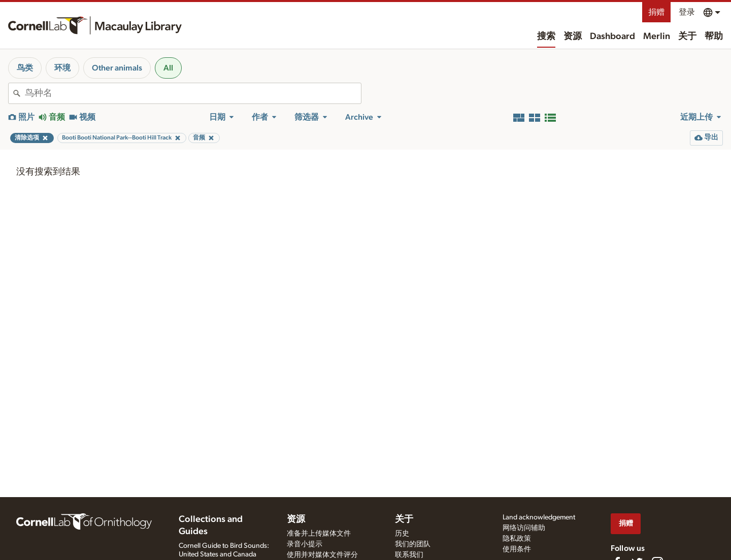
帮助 (714, 37)
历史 (402, 534)
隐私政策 (517, 539)
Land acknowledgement (539, 517)
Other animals (117, 68)
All (168, 68)
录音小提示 (305, 544)
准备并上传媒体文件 (319, 534)
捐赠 (656, 12)
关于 (687, 37)
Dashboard (612, 37)
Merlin (657, 37)
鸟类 (25, 68)
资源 (573, 37)
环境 (62, 68)
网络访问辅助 (524, 528)
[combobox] (193, 93)
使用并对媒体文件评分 (322, 555)
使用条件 (517, 549)
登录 (687, 12)
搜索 (546, 37)
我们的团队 (413, 544)
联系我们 (409, 555)
